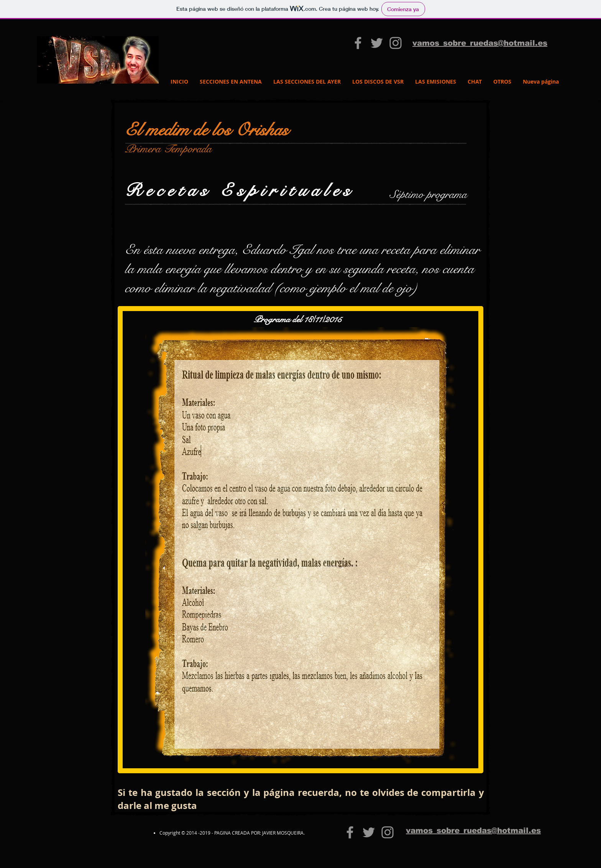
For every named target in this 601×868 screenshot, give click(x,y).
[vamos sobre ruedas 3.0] (358, 43)
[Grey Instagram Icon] (396, 43)
